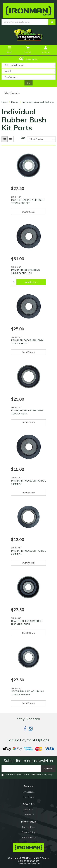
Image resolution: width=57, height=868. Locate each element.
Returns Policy (29, 837)
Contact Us (29, 815)
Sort (23, 138)
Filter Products (12, 93)
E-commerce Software (25, 864)
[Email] (21, 768)
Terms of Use (29, 827)
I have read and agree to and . (27, 775)
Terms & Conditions (30, 774)
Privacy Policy (47, 774)
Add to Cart (31, 282)
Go (28, 83)
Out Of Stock (28, 212)
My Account (29, 792)
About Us (28, 809)
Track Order (29, 797)
